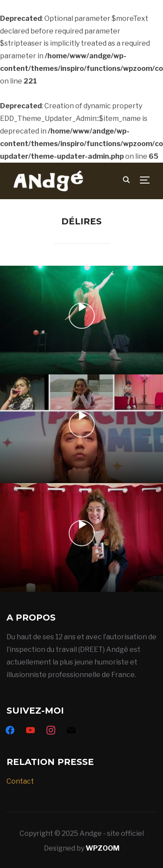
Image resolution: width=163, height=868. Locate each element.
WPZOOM (103, 848)
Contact (20, 781)
